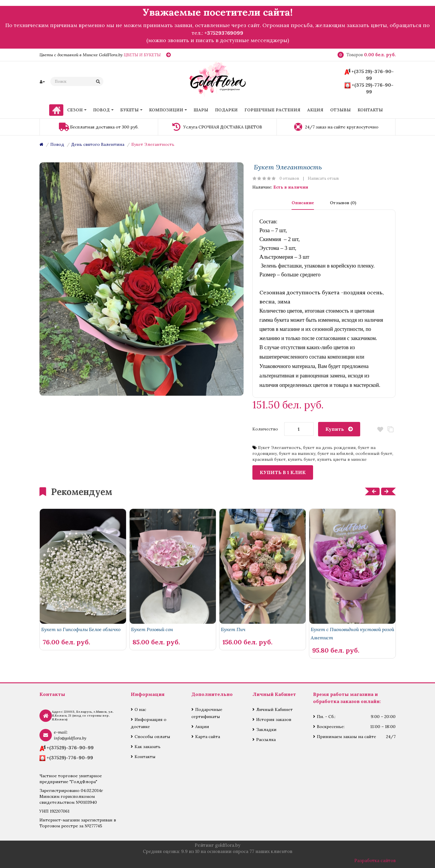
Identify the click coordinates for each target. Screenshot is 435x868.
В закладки (380, 429)
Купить (335, 429)
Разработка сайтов (375, 860)
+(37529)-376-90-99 (70, 747)
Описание (303, 203)
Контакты (145, 757)
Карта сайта (208, 737)
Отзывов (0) (343, 203)
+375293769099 (224, 33)
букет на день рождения (329, 448)
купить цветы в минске (342, 459)
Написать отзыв (323, 178)
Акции (202, 727)
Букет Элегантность (153, 144)
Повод (57, 144)
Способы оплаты (152, 737)
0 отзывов (289, 178)
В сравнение (390, 429)
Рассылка (266, 740)
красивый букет (269, 459)
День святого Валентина (98, 144)
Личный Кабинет (274, 709)
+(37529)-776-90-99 (70, 758)
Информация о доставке (149, 723)
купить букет (301, 459)
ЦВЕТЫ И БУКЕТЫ (142, 55)
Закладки (266, 730)
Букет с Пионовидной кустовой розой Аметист (352, 633)
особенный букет (374, 453)
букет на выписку (297, 453)
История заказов (274, 720)
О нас (140, 709)
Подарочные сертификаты (207, 713)
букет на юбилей (335, 453)
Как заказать (148, 747)
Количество (265, 429)
